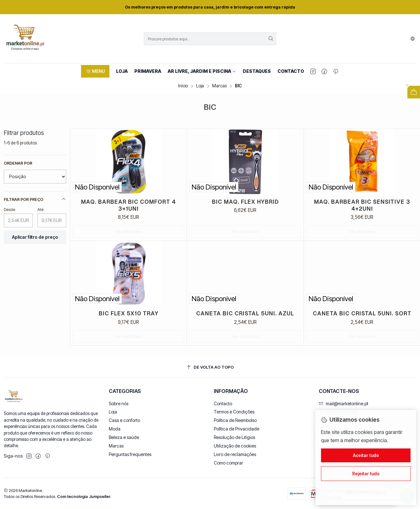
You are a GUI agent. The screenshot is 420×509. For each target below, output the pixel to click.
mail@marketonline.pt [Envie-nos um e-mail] (344, 404)
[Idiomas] (413, 39)
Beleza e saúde (124, 437)
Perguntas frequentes (130, 454)
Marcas (219, 86)
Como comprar (228, 463)
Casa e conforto (124, 420)
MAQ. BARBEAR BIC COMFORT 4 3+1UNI (128, 205)
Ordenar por (18, 163)
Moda (115, 429)
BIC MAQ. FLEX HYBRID (245, 202)
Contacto (223, 404)
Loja (200, 86)
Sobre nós (119, 404)
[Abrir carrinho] (414, 92)
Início (183, 86)
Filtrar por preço (35, 199)
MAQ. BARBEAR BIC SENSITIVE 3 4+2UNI (362, 205)
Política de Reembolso (235, 420)
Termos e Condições (234, 412)
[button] (95, 71)
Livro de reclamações (235, 454)
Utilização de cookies (235, 446)
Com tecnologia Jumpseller (84, 497)
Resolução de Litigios (234, 437)
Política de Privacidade (236, 429)
